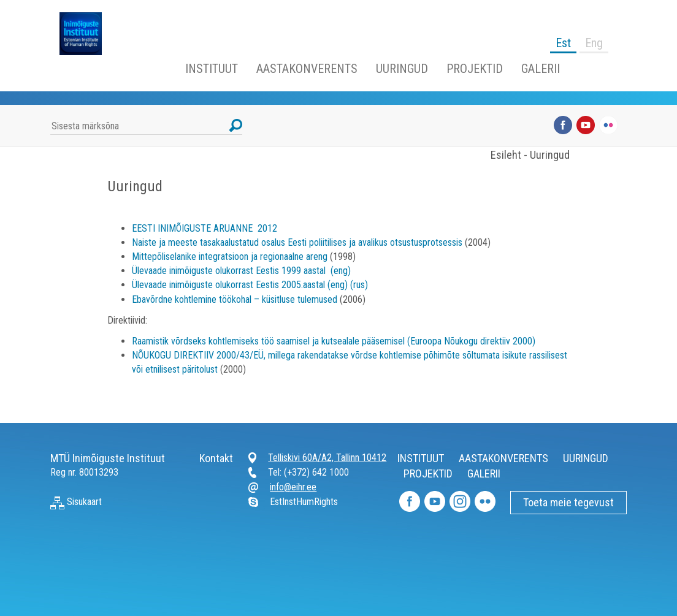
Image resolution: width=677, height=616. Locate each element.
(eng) (339, 271)
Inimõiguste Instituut (87, 34)
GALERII (541, 69)
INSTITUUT (212, 69)
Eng (594, 43)
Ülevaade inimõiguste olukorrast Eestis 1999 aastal (229, 271)
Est (563, 43)
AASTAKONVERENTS (307, 69)
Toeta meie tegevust (568, 502)
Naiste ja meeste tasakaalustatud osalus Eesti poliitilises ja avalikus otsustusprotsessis (297, 242)
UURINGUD (402, 69)
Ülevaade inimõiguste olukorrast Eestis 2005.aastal (228, 285)
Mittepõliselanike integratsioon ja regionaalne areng (230, 257)
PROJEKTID (475, 69)
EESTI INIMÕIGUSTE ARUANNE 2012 (205, 228)
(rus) (359, 285)
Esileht (506, 155)
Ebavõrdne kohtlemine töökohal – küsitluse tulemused (235, 299)
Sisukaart (76, 502)
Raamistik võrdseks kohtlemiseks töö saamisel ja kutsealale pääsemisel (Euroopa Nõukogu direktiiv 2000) (334, 341)
